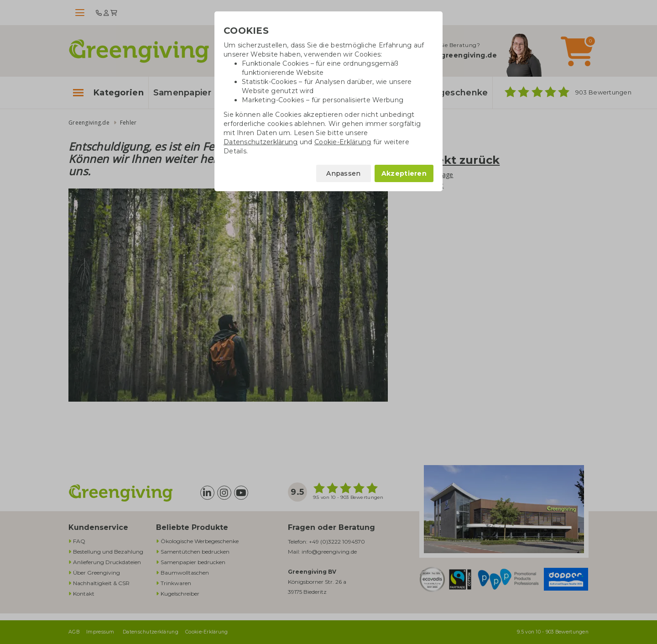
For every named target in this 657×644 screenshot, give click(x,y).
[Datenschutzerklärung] (261, 142)
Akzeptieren (404, 173)
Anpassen (343, 173)
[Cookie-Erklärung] (343, 142)
